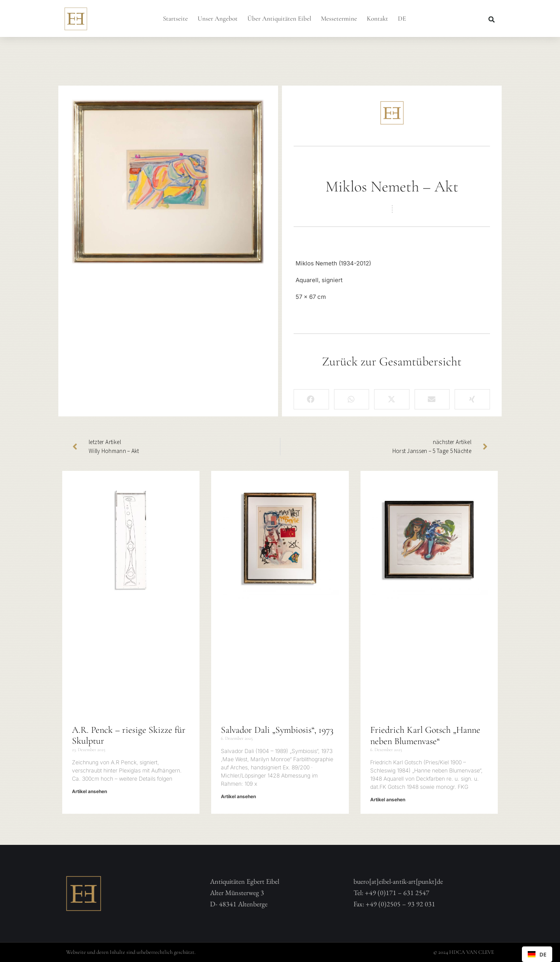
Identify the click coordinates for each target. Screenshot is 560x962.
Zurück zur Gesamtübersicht (392, 361)
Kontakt (377, 18)
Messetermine (339, 18)
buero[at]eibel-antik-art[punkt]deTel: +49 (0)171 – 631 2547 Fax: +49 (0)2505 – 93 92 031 (398, 893)
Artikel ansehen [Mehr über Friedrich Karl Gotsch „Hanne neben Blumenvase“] (388, 800)
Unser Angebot (218, 18)
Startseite (175, 18)
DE (402, 18)
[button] (492, 19)
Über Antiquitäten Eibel (279, 18)
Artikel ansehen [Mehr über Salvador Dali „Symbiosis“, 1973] (238, 796)
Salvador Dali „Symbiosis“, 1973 (277, 730)
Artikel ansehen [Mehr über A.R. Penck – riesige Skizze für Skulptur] (89, 791)
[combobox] (537, 954)
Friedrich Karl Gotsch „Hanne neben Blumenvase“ (425, 736)
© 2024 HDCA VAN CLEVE (464, 952)
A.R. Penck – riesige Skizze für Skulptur (129, 736)
